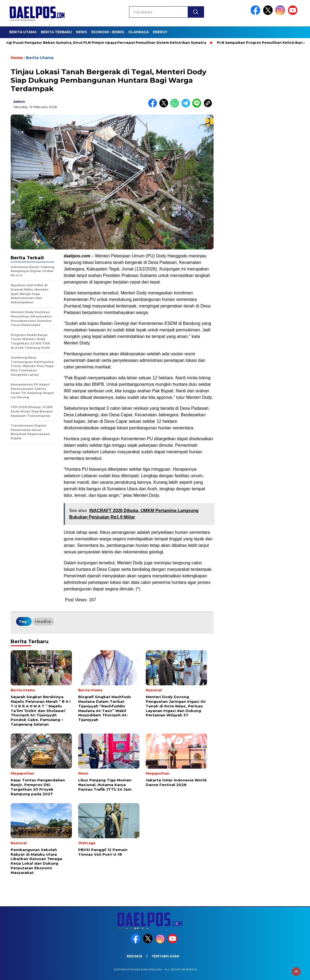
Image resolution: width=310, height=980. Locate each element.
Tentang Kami (165, 956)
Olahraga (139, 32)
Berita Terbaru (56, 32)
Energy (160, 32)
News (81, 32)
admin (19, 102)
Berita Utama (23, 32)
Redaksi (134, 956)
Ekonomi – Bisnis (108, 32)
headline (43, 621)
